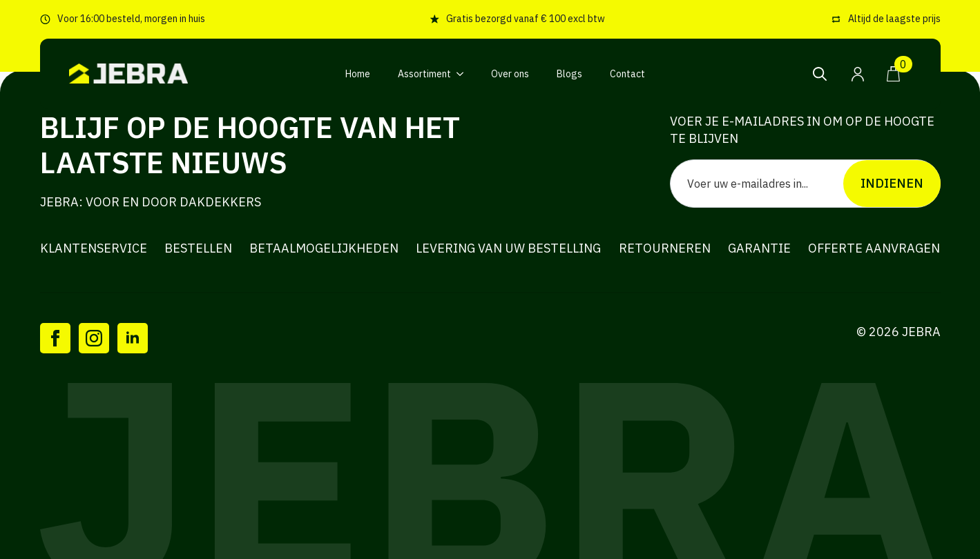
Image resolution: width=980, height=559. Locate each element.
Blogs (569, 74)
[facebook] (55, 338)
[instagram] (94, 338)
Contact (627, 74)
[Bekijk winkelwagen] (894, 74)
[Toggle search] (820, 74)
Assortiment (424, 74)
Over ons (510, 74)
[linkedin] (133, 338)
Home (358, 74)
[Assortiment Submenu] (464, 74)
